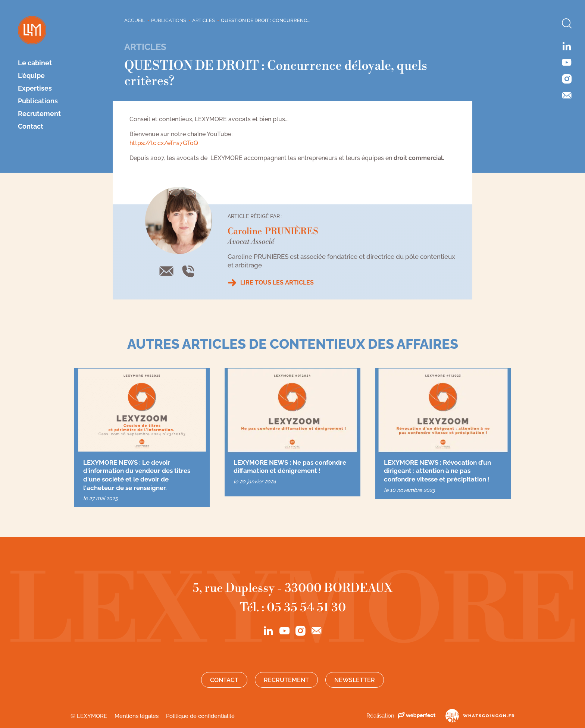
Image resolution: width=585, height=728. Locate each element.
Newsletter (355, 680)
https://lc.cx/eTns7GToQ (164, 143)
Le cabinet (35, 63)
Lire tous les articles (277, 283)
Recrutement (39, 114)
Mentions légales (137, 716)
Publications (38, 101)
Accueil (135, 20)
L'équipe (31, 76)
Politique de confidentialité (200, 716)
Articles (204, 20)
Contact (31, 126)
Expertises (35, 88)
